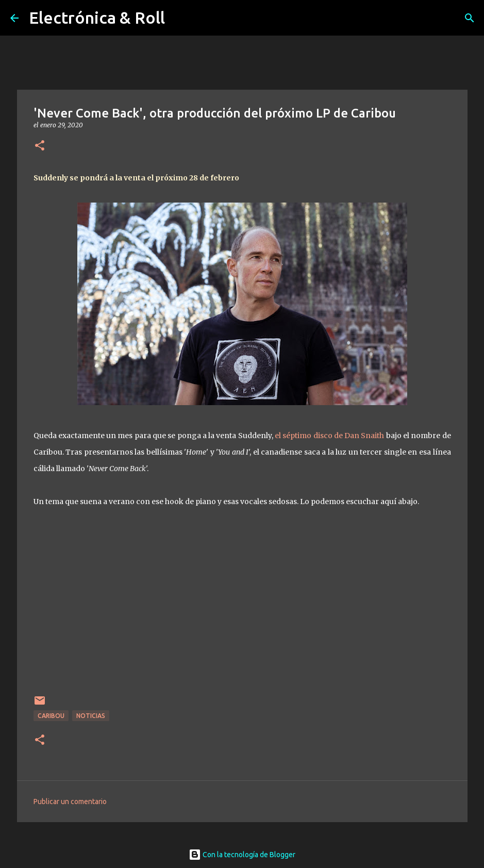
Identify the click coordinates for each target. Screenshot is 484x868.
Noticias (91, 716)
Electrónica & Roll (97, 18)
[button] (40, 146)
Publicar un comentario (70, 802)
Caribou (51, 716)
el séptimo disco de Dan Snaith (329, 436)
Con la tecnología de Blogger (242, 855)
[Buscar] (470, 18)
